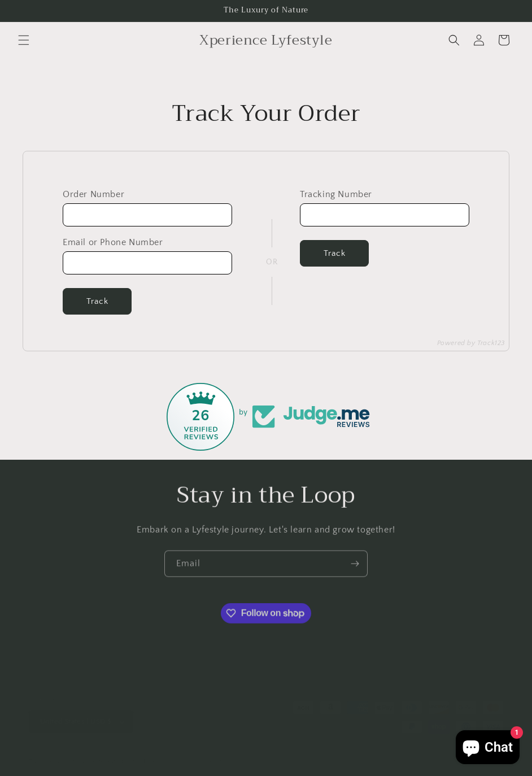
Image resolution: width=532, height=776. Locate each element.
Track (97, 301)
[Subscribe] (355, 567)
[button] (24, 40)
